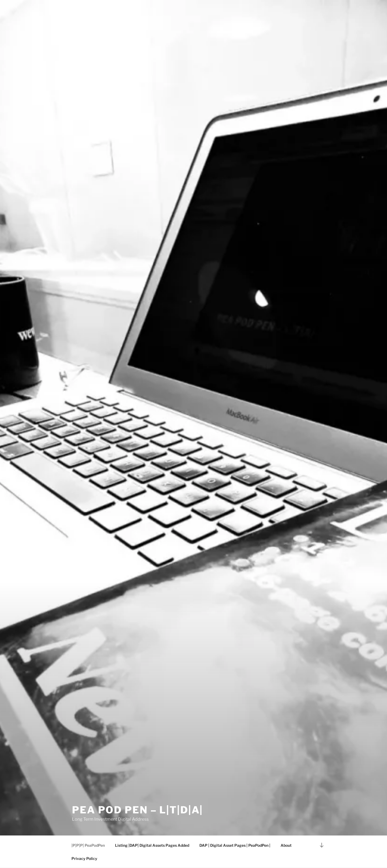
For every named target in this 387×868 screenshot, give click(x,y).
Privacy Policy (84, 858)
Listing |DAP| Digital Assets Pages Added (152, 845)
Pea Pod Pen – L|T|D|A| (137, 810)
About (286, 845)
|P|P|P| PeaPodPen (88, 845)
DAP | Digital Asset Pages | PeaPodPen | (235, 845)
